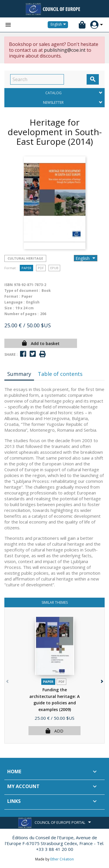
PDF (41, 268)
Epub (54, 268)
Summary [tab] (19, 374)
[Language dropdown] (59, 25)
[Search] (37, 79)
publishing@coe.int (65, 50)
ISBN (9, 285)
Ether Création (62, 859)
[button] (101, 680)
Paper (26, 268)
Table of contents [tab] (60, 374)
